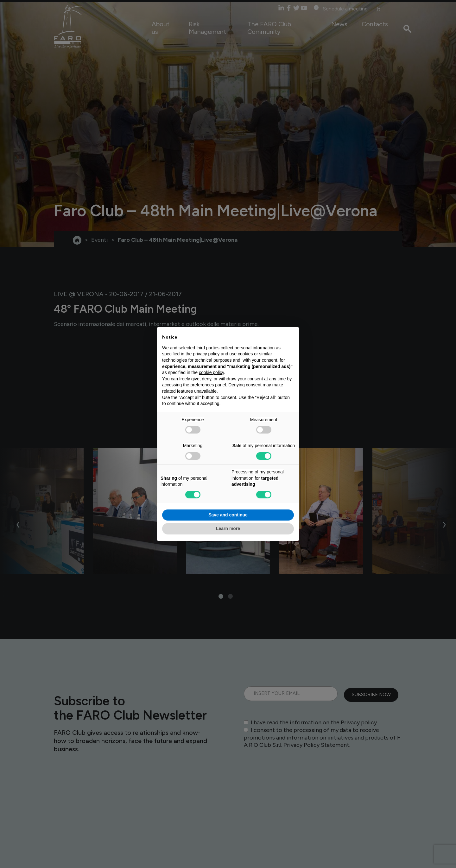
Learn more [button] (228, 528)
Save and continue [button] (228, 515)
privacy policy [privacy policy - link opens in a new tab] (206, 354)
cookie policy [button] (211, 372)
